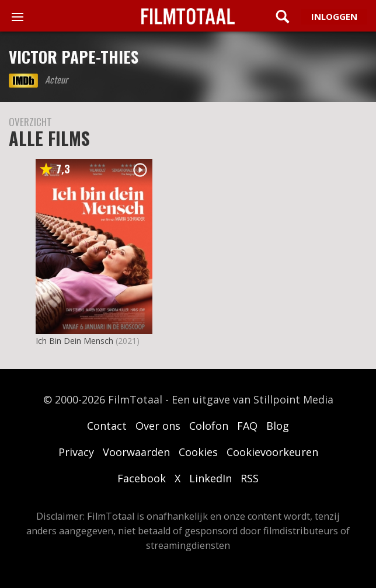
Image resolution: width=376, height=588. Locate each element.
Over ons (158, 426)
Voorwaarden (136, 452)
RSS (250, 478)
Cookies (198, 452)
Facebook (142, 478)
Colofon (209, 426)
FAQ (247, 426)
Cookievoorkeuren (272, 452)
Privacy (76, 452)
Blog (278, 426)
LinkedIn (210, 478)
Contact (107, 426)
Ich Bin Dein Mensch (74, 341)
